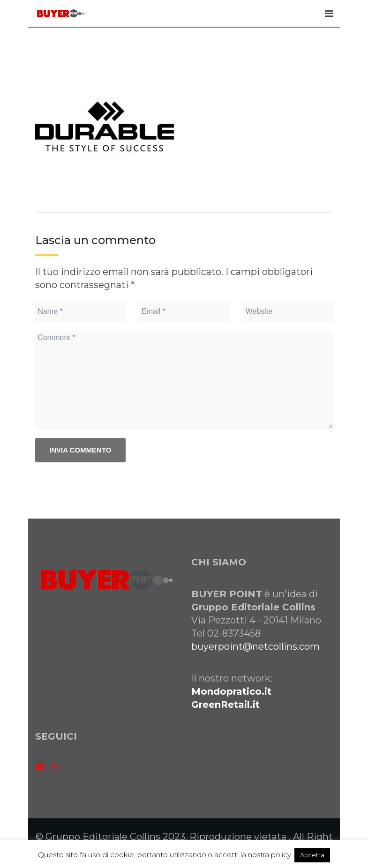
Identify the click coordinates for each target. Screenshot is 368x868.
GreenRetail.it (225, 705)
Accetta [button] (312, 855)
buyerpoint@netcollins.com (255, 646)
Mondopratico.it (231, 691)
